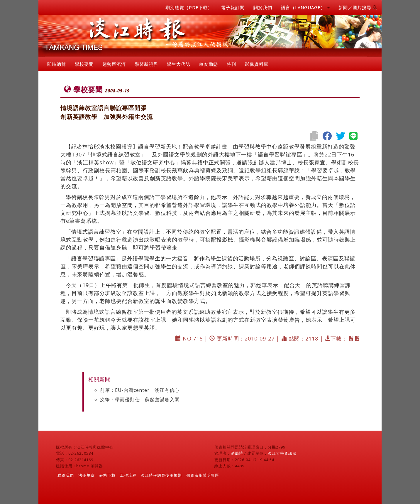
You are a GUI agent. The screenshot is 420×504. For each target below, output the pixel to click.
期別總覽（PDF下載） (189, 7)
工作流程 (128, 475)
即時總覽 (57, 64)
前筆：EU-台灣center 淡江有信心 (140, 390)
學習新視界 (146, 64)
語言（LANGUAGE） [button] (305, 7)
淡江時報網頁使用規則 (161, 475)
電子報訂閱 (233, 7)
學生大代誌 (179, 64)
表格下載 (107, 475)
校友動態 (209, 64)
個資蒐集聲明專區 (203, 475)
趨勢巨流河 (114, 64)
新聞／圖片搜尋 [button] (358, 7)
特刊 (231, 64)
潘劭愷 (237, 453)
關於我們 (263, 7)
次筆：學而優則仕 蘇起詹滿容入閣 (140, 400)
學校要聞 (84, 64)
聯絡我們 (66, 475)
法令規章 (87, 475)
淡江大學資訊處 (282, 453)
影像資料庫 (257, 64)
